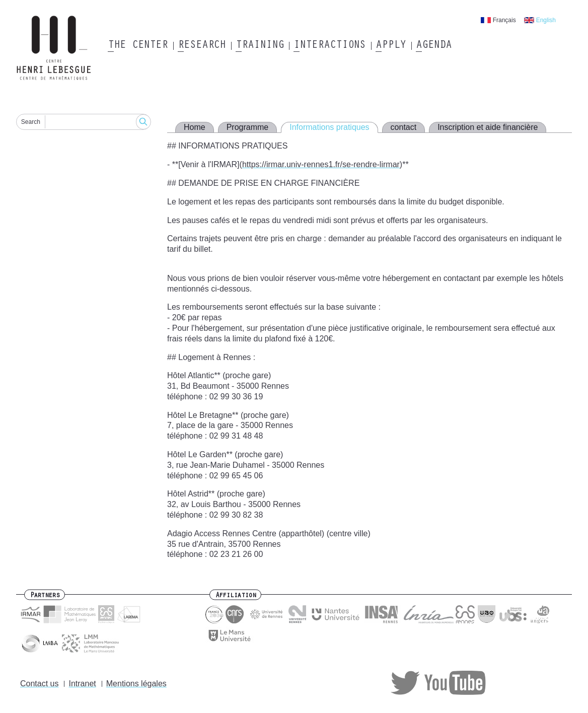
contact (404, 127)
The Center (138, 46)
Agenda (434, 46)
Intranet (82, 684)
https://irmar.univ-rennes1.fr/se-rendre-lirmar (321, 164)
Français (504, 20)
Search (31, 122)
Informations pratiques (329, 127)
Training (260, 46)
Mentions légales (136, 684)
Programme (248, 127)
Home (195, 127)
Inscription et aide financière (488, 127)
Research (202, 46)
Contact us (39, 684)
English (546, 20)
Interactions (329, 46)
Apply (391, 46)
